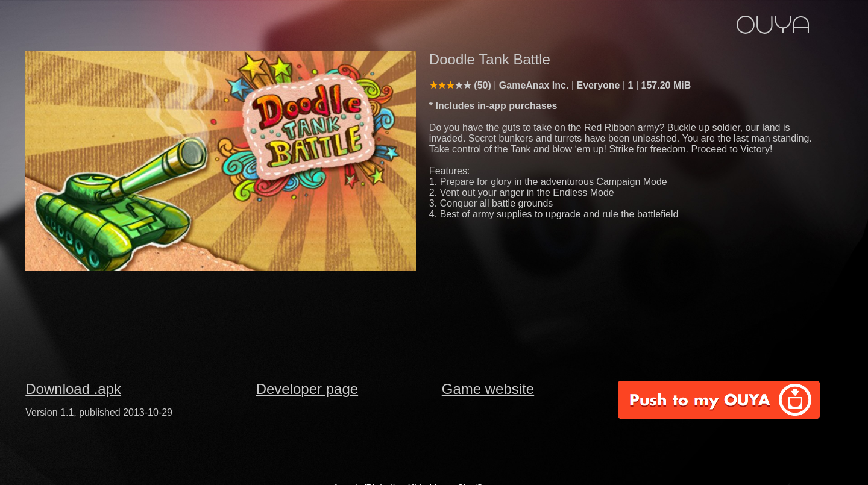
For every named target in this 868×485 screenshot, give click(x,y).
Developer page (307, 389)
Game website (488, 389)
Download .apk (73, 389)
